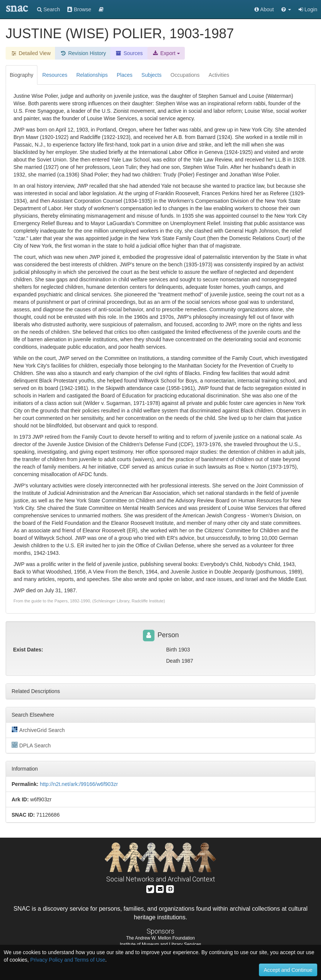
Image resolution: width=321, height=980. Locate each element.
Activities (219, 75)
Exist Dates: (28, 650)
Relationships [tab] (92, 75)
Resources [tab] (55, 75)
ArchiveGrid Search (38, 730)
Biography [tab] (22, 75)
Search (48, 9)
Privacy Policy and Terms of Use (68, 960)
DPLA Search (31, 745)
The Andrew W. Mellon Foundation (160, 938)
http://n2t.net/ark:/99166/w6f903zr (79, 784)
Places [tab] (125, 75)
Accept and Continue (288, 970)
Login (308, 9)
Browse (79, 9)
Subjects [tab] (152, 75)
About (264, 9)
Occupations (185, 75)
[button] (286, 9)
